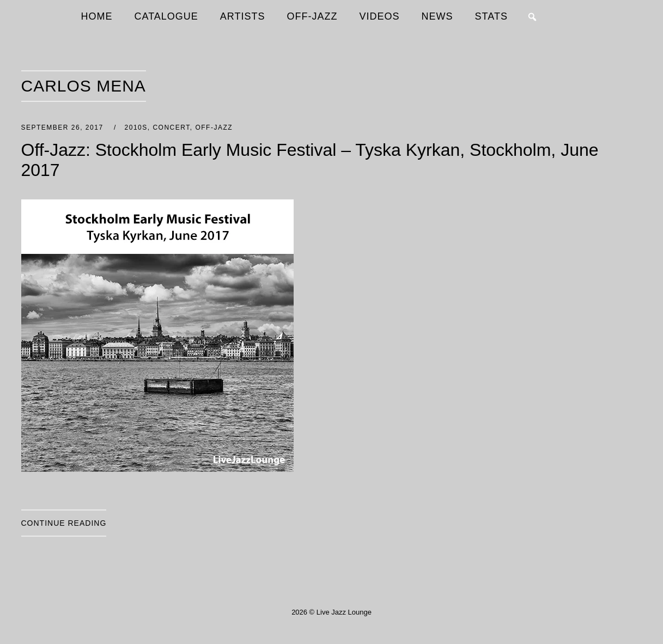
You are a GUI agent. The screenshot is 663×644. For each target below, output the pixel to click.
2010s (136, 127)
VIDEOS (380, 16)
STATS (491, 16)
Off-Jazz (214, 127)
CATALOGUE (166, 16)
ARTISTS (243, 16)
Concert (171, 127)
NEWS (437, 16)
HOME (97, 16)
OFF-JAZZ (312, 16)
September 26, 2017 (64, 127)
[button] (532, 17)
